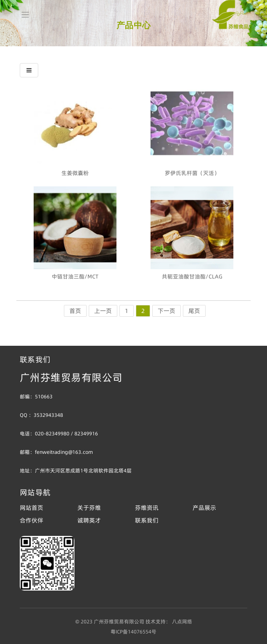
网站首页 (32, 508)
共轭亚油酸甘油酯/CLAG (192, 276)
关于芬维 (89, 508)
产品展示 (204, 508)
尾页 (194, 311)
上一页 (103, 311)
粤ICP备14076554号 (133, 632)
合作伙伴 (32, 520)
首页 (75, 311)
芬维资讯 (147, 508)
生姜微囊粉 (75, 173)
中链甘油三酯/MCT (75, 276)
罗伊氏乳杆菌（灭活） (192, 173)
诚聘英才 (89, 520)
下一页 (167, 311)
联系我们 (147, 520)
